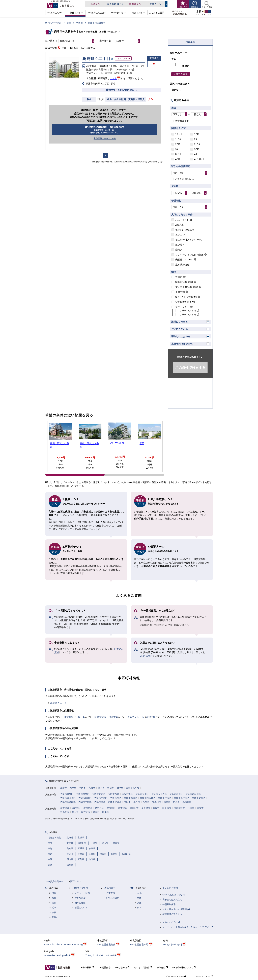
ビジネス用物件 (143, 968)
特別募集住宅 (169, 904)
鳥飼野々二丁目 (59, 703)
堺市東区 (88, 808)
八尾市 (146, 802)
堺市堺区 (65, 808)
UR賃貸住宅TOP (53, 23)
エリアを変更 (181, 74)
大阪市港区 (127, 794)
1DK (197, 134)
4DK (178, 159)
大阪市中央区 (115, 802)
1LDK (178, 139)
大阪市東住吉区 (182, 798)
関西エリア (76, 881)
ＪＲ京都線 (68, 717)
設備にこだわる (180, 322)
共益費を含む (182, 121)
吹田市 (82, 788)
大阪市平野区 (85, 802)
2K (196, 139)
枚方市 (137, 802)
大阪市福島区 (83, 794)
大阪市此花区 (99, 794)
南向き (179, 250)
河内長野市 (179, 808)
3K (177, 149)
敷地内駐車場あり (185, 230)
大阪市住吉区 (165, 798)
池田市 (73, 788)
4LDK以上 (200, 159)
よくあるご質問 (170, 888)
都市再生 (162, 968)
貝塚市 (156, 808)
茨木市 (101, 788)
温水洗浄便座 (182, 265)
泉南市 (96, 812)
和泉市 (200, 808)
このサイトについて (203, 976)
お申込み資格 (113, 898)
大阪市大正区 (142, 794)
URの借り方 (146, 656)
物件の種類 (80, 903)
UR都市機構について (184, 968)
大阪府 (80, 23)
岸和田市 (134, 808)
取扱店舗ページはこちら (105, 138)
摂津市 (120, 788)
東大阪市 (187, 802)
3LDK (178, 154)
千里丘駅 (80, 717)
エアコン (180, 235)
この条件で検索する (190, 368)
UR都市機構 (87, 968)
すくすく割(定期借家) (187, 287)
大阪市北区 (100, 802)
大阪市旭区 (116, 798)
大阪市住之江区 (68, 802)
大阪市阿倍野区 (148, 798)
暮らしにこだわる (181, 336)
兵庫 (54, 908)
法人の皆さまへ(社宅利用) (176, 909)
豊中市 (64, 788)
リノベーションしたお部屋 (189, 255)
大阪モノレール (136, 717)
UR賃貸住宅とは (80, 888)
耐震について (81, 908)
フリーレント (182, 307)
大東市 (167, 802)
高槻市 (92, 788)
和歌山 (55, 917)
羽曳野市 (65, 812)
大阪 (54, 903)
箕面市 (111, 788)
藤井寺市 (86, 812)
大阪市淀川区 (199, 798)
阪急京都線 (100, 717)
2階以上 (180, 225)
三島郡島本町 (133, 788)
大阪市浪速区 (176, 794)
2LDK (197, 144)
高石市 (75, 812)
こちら (113, 78)
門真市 (176, 802)
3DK (197, 149)
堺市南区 (111, 808)
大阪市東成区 (85, 798)
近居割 (179, 277)
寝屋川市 (157, 802)
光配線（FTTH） (184, 260)
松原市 (191, 808)
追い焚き (180, 245)
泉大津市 (146, 808)
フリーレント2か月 (190, 314)
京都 (54, 898)
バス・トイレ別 (184, 220)
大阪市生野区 (101, 798)
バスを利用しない (184, 179)
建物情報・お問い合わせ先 (120, 90)
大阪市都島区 (67, 794)
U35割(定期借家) (184, 282)
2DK (178, 144)
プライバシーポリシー (176, 976)
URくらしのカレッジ (174, 895)
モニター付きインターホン (189, 240)
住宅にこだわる (180, 329)
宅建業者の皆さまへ (172, 914)
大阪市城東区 (131, 798)
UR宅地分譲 (122, 968)
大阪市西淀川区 (193, 794)
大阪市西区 (114, 794)
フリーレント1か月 (190, 310)
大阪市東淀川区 (68, 798)
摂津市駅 (113, 717)
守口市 (127, 802)
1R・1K (179, 134)
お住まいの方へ (171, 922)
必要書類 (110, 893)
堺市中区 (76, 808)
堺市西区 (99, 808)
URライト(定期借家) (186, 297)
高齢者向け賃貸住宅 (182, 344)
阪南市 (106, 812)
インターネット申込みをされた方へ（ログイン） (188, 927)
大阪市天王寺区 (159, 794)
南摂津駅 (151, 717)
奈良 (54, 912)
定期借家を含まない (186, 302)
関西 (69, 23)
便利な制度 (80, 898)
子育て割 (180, 292)
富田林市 (167, 808)
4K (196, 154)
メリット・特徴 (82, 893)
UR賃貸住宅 (105, 968)
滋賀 (54, 893)
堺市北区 (123, 808)
